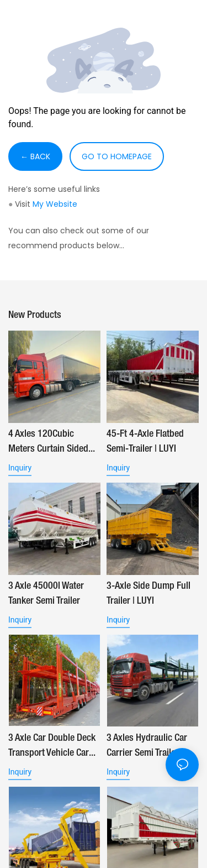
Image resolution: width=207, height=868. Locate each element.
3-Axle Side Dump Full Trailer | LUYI (148, 594)
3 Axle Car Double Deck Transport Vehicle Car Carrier (52, 747)
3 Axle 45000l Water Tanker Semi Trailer (46, 594)
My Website (55, 204)
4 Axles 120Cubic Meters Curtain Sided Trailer (48, 443)
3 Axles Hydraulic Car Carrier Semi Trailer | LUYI (147, 747)
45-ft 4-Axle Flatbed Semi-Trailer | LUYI (145, 441)
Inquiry (20, 468)
